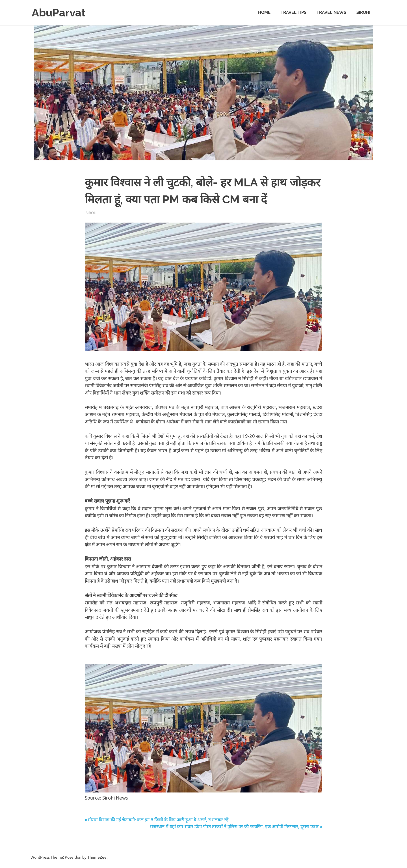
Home (264, 12)
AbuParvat (59, 13)
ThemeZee (97, 857)
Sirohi (363, 12)
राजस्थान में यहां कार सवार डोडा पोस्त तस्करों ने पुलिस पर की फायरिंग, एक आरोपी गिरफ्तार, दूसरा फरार (234, 826)
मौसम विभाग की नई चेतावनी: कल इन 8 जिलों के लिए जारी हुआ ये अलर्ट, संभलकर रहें (158, 819)
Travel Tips (294, 12)
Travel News (331, 12)
